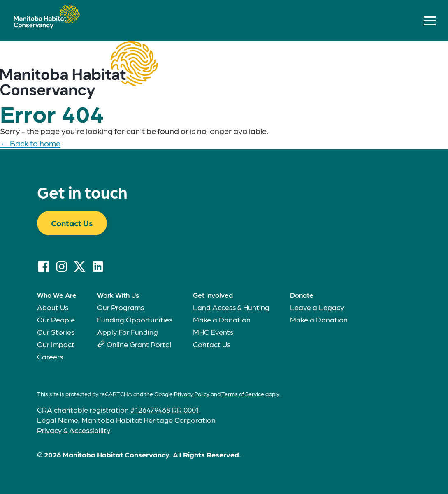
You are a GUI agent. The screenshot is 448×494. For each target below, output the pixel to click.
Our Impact (56, 344)
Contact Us (72, 223)
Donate (302, 295)
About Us (53, 307)
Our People (56, 319)
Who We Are (57, 295)
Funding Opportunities (135, 319)
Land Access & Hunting (231, 307)
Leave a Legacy (317, 307)
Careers (50, 356)
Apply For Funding (128, 332)
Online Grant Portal (139, 344)
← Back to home (30, 143)
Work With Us (118, 295)
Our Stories (56, 332)
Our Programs (121, 307)
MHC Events (213, 332)
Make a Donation (222, 319)
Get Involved (213, 295)
